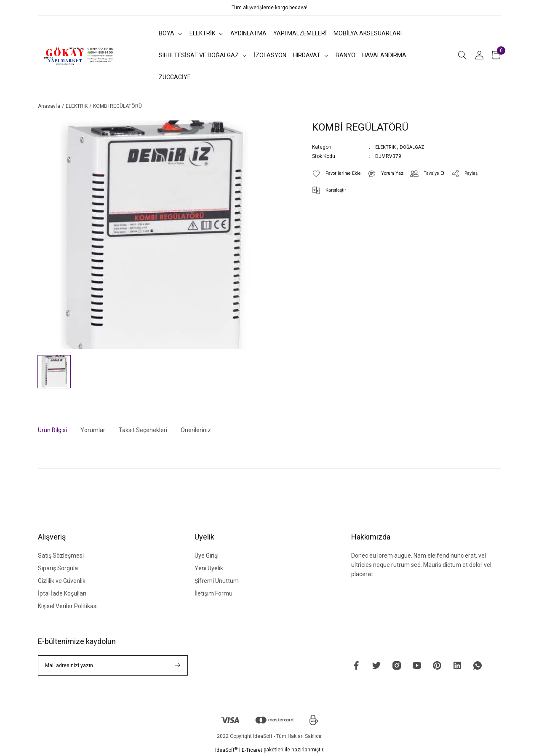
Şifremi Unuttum (217, 581)
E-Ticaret (252, 750)
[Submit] (178, 665)
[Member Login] (479, 55)
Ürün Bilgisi (52, 430)
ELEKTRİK (386, 147)
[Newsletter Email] (113, 665)
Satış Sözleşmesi (61, 556)
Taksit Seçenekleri (143, 430)
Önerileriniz (196, 430)
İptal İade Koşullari (62, 593)
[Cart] (496, 55)
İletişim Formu (213, 593)
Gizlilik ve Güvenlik (62, 581)
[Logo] (79, 55)
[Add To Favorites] (339, 174)
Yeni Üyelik (209, 568)
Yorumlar (93, 430)
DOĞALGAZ (414, 147)
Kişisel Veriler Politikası (68, 606)
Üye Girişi (207, 556)
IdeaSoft (226, 750)
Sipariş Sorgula (58, 568)
